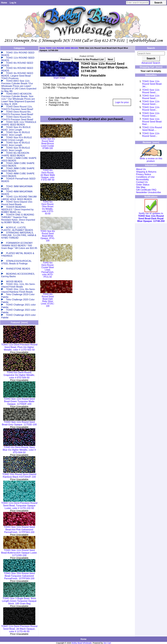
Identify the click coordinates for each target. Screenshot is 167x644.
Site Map (141, 187)
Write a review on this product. (151, 159)
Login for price (122, 102)
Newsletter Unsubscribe (148, 192)
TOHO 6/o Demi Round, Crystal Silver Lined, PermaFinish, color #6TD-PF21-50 (48, 270)
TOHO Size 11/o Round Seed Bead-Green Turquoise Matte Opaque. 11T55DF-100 (19, 400)
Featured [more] (19, 323)
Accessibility (142, 179)
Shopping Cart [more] (151, 67)
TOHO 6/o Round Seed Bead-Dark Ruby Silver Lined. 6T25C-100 (48, 300)
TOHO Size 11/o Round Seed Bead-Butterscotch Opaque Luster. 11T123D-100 (19, 552)
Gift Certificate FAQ (146, 190)
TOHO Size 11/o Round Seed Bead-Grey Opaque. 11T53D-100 (19, 422)
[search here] (151, 53)
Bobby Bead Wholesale (82, 643)
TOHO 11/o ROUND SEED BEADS (62, 48)
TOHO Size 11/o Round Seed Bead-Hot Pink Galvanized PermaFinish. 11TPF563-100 (19, 528)
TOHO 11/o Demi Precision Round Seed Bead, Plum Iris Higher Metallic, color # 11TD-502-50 (19, 346)
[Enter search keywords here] (137, 3)
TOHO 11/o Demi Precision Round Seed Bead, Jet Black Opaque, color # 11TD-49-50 (19, 628)
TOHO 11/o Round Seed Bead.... (152, 129)
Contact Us (142, 182)
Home (4, 3)
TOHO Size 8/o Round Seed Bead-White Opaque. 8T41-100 (48, 236)
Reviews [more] (151, 142)
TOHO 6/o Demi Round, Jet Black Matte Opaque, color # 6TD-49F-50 (48, 175)
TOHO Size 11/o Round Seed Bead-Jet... (152, 84)
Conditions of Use (145, 177)
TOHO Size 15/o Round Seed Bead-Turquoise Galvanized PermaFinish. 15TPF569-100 (19, 575)
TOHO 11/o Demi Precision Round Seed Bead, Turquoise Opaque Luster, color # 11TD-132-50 (19, 504)
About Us (141, 169)
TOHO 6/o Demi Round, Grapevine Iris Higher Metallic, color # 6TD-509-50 (19, 374)
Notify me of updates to (151, 216)
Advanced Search (151, 63)
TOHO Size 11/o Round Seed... (151, 91)
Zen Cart (107, 643)
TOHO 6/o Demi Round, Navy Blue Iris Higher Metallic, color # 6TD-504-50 (19, 449)
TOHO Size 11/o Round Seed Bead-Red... (152, 122)
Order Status (143, 185)
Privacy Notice (143, 174)
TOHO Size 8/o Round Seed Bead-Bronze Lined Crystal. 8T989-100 (48, 144)
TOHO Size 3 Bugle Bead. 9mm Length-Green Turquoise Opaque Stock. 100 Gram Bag (19, 600)
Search (151, 48)
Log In (13, 3)
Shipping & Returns (146, 172)
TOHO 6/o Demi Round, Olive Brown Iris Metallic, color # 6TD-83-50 (48, 208)
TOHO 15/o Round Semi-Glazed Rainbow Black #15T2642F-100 (19, 474)
